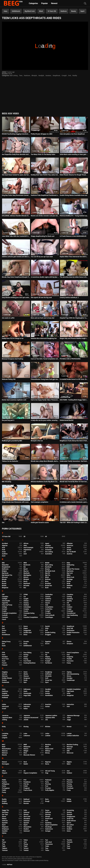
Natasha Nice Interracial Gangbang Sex (44, 338)
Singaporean (71, 817)
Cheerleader (6, 601)
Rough (47, 801)
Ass (25, 552)
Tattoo (26, 840)
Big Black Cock (30, 11)
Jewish (26, 720)
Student (26, 829)
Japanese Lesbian (51, 716)
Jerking (4, 720)
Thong (26, 844)
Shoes (4, 817)
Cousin (26, 611)
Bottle (69, 581)
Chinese (48, 601)
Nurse (47, 764)
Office (4, 771)
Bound (4, 583)
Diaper (26, 628)
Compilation (49, 607)
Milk (68, 751)
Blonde (4, 579)
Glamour (5, 676)
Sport (4, 825)
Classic (48, 603)
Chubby (69, 601)
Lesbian (48, 736)
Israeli (4, 709)
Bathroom (5, 569)
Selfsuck (48, 812)
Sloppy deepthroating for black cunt (43, 236)
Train (69, 848)
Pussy (4, 792)
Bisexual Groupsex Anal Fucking (13, 359)
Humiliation (49, 695)
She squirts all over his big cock (41, 298)
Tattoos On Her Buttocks (10, 461)
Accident (5, 543)
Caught (26, 599)
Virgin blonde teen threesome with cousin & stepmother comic (16, 502)
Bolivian (48, 579)
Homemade (27, 693)
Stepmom (5, 827)
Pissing (69, 784)
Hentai (47, 691)
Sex (3, 523)
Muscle (4, 755)
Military (48, 751)
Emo (3, 644)
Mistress (5, 753)
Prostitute (70, 788)
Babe (68, 563)
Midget (26, 751)
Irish (68, 707)
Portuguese (6, 788)
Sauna (47, 810)
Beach (26, 569)
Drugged (48, 635)
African (26, 543)
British (4, 586)
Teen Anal (48, 842)
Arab (3, 550)
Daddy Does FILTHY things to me (13, 338)
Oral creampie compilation (40, 502)
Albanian (70, 543)
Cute (68, 617)
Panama (69, 780)
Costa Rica (49, 609)
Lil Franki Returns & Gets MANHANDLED (73, 236)
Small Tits (70, 819)
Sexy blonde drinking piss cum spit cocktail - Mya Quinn (16, 298)
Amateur (48, 76)
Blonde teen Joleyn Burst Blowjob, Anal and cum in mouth (45, 461)
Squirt (82, 11)
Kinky (4, 727)
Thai (3, 844)
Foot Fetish (27, 661)
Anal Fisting (49, 548)
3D (24, 537)
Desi (3, 628)
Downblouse (6, 635)
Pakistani (48, 780)
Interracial (5, 707)
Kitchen (48, 727)
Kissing (26, 727)
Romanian (27, 801)
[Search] (85, 4)
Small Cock (49, 819)
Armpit (69, 550)
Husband (5, 698)
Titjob (25, 846)
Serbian (69, 812)
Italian (26, 709)
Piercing (48, 784)
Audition (5, 554)
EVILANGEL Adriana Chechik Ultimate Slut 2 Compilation (16, 216)
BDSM (47, 563)
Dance (26, 626)
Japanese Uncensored (31, 718)
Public (4, 790)
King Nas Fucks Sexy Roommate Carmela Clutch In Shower (16, 195)
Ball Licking (14, 76)
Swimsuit (27, 831)
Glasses (26, 676)
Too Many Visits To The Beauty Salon (43, 154)
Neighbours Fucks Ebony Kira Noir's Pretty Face (74, 441)
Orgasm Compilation (30, 773)
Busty (69, 588)
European (70, 644)
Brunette (26, 586)
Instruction (70, 704)
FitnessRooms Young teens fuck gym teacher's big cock (45, 379)
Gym (25, 682)
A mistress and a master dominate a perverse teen (74, 502)
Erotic (25, 644)
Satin (25, 810)
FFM (3, 653)
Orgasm (5, 773)
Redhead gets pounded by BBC (12, 441)
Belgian (4, 571)
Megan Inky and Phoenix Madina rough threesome (74, 338)
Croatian (48, 613)
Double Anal (28, 633)
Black (41, 11)
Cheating (70, 599)
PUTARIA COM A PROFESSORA (70, 359)
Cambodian (49, 595)
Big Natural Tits (7, 575)
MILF (4, 745)
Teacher (69, 840)
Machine (48, 745)
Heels (25, 691)
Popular (45, 3)
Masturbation (6, 749)
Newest (54, 3)
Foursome (70, 661)
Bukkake (70, 586)
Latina (47, 734)
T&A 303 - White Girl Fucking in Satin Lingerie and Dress (74, 523)
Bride (69, 583)
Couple (4, 611)
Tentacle (70, 842)
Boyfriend (27, 583)
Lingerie (5, 738)
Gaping (69, 672)
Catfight (5, 599)
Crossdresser (71, 613)
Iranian (47, 707)
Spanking (48, 823)
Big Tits (48, 575)
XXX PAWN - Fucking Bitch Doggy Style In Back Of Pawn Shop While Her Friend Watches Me (74, 400)
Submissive (49, 829)
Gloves (69, 676)
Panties (4, 782)
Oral (70, 76)
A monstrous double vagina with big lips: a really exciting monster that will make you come (45, 277)
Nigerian (48, 762)
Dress (25, 635)
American (70, 546)
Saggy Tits (5, 810)
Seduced (26, 812)
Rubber (69, 801)
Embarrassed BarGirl (67, 420)
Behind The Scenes (73, 569)
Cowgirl (64, 76)
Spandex (5, 823)
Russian (26, 803)
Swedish (5, 831)
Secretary (5, 812)
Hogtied (5, 693)
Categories (33, 3)
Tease (4, 842)
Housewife (5, 695)
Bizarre (26, 577)
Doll (46, 630)
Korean (69, 727)
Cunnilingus (49, 617)
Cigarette (5, 603)
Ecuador (26, 642)
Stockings (48, 827)
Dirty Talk (70, 628)
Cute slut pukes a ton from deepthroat (72, 134)
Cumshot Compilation (31, 617)
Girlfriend (48, 674)
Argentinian (27, 550)
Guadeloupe (71, 680)
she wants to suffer (8, 318)
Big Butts (27, 573)
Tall (3, 840)
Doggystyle (27, 630)
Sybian (4, 833)
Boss (47, 581)
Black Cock (70, 577)
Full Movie (49, 663)
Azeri (4, 556)
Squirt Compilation (51, 825)
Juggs (69, 720)
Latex (25, 734)
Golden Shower (7, 678)
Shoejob (69, 814)
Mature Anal (49, 749)
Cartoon (48, 597)
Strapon (69, 827)
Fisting (26, 659)
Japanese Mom (7, 718)
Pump (69, 790)
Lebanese (27, 736)
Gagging (5, 672)
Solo (47, 821)
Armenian (48, 550)
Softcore (5, 821)
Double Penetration (73, 633)
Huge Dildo (27, 695)
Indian (4, 704)
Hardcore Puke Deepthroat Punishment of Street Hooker (45, 195)
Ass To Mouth (71, 552)
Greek (26, 680)
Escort (47, 644)
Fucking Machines (30, 663)
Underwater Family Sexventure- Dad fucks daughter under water (74, 461)
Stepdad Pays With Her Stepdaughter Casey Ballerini (74, 318)
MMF (25, 745)
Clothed (26, 605)
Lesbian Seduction (73, 736)
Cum (25, 615)
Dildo (47, 628)
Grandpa (70, 678)
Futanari (5, 665)
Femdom (5, 657)
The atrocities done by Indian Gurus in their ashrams (74, 277)
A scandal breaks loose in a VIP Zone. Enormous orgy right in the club (74, 379)
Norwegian (5, 764)
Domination (71, 630)
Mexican (5, 751)
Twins (47, 850)
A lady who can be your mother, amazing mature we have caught (45, 420)
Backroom (27, 565)
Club (47, 605)
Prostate (48, 788)
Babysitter (5, 565)
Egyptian (48, 642)
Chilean (26, 601)
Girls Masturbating (73, 674)
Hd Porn (10, 865)
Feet (68, 655)
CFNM (26, 595)
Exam (4, 646)
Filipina (48, 657)
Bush (47, 588)
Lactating (5, 734)
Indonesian (27, 704)
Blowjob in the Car (37, 441)
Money (47, 753)
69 (46, 537)
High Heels (70, 691)
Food (4, 661)
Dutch (69, 635)
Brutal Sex (49, 586)
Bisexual (5, 577)
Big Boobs (70, 571)
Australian (49, 554)
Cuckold (5, 615)
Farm (4, 655)
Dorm (4, 633)
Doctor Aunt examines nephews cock (14, 400)
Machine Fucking (72, 745)
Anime (69, 548)
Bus (25, 588)
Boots (25, 581)
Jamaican (5, 716)
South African (71, 821)
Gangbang (49, 672)
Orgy (47, 773)
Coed (69, 605)
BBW (25, 563)
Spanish (26, 823)
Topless (5, 848)
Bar (25, 567)
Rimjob (4, 801)
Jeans (69, 718)
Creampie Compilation (9, 613)
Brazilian (48, 583)
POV (25, 780)
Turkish (26, 850)
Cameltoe (70, 595)
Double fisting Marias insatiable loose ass (74, 195)
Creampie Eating (29, 613)
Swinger (48, 831)
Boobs (4, 581)
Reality (75, 76)
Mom (25, 753)
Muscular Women (29, 755)
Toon (68, 846)
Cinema (26, 603)
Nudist (26, 764)
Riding (69, 799)
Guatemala (5, 682)
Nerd (25, 762)
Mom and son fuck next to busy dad (43, 318)
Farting (26, 655)
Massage (70, 747)
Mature (26, 749)
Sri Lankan (70, 825)
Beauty (73, 11)
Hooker (48, 693)
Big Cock (70, 573)
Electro (69, 642)
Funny (69, 663)
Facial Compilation (73, 653)
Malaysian (27, 747)
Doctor (4, 630)
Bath (68, 567)
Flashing (48, 659)
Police (4, 786)
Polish (26, 786)
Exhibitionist (16, 11)
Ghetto (26, 674)
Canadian (5, 597)
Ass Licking (49, 552)
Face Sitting (27, 653)
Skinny (4, 819)
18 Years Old (52, 11)
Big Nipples (27, 575)
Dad (3, 626)
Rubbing (5, 803)
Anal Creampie (28, 548)
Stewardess (27, 827)
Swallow (70, 829)
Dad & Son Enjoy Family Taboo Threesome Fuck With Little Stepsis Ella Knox (45, 400)
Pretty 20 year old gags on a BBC (42, 134)
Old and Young (50, 771)
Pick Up (26, 784)
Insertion (48, 704)
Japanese (27, 716)
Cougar (69, 609)
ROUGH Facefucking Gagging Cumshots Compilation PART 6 (16, 134)
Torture (26, 848)
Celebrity (48, 599)
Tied (68, 844)
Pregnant (27, 788)
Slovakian (27, 819)
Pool (47, 786)
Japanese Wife (50, 718)
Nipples (69, 762)
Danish (47, 626)
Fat (46, 655)
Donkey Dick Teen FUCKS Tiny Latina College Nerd (45, 175)
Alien (25, 546)
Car (25, 597)
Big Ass (26, 571)
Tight (4, 846)
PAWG (4, 780)
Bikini (69, 575)
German (5, 674)
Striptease (5, 829)
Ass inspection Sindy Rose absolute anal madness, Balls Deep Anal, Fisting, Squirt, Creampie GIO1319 (16, 154)
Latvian (69, 734)
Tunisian (5, 850)
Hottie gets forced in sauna (40, 523)
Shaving (48, 814)
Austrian (70, 554)
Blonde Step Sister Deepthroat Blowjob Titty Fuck (16, 277)
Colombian (27, 607)
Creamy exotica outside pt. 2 (69, 298)
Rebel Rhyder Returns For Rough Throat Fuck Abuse (74, 175)
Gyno (47, 682)
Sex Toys (5, 814)
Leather (4, 736)
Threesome (49, 844)
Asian (4, 552)
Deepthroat (56, 76)
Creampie (70, 611)
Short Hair (27, 817)
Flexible (69, 659)
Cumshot (5, 617)
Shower (48, 817)
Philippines (6, 784)
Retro (47, 799)
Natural (4, 762)
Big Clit (48, 573)
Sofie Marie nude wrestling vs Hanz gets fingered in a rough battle (74, 154)
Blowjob (34, 76)
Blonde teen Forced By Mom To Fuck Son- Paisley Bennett (74, 482)
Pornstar (70, 786)
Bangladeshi (6, 567)
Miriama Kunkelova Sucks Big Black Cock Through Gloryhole (45, 482)
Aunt (25, 554)
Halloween (27, 689)
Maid (4, 747)
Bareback (48, 567)
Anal (3, 548)
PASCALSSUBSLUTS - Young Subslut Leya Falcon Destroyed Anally (74, 216)
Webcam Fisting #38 (9, 379)
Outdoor (69, 773)
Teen (21, 76)
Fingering (70, 657)
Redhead (26, 799)
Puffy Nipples (50, 790)
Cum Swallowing (72, 615)
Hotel (69, 693)
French (4, 663)
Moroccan (70, 753)
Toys (47, 848)
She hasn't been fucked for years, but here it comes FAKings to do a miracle (16, 175)
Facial (47, 653)
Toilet (47, 846)
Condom (70, 607)
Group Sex (49, 680)
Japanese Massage (73, 716)
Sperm (69, 823)
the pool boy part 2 (8, 420)
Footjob (48, 661)
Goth (47, 678)
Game (25, 672)
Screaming (70, 810)
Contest (5, 609)
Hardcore (64, 11)
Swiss (69, 831)
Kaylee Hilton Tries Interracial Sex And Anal (74, 257)
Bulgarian (5, 588)
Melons (69, 749)
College (4, 607)
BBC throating (7, 482)
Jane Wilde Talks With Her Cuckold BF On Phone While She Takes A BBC (16, 236)
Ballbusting (71, 565)
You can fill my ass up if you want (42, 257)
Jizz (47, 720)
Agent (47, 543)
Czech (4, 619)
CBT (3, 595)
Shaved (26, 814)
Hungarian (70, 695)
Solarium (26, 821)
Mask (47, 747)
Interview (27, 707)
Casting (69, 597)
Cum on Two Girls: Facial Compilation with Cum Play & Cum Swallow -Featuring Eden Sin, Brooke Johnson (45, 359)
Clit (68, 603)
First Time (5, 659)
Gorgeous (27, 678)
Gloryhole (48, 676)
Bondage (70, 579)
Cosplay (26, 609)
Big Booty (5, 573)
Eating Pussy (6, 642)
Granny (4, 680)
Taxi (47, 840)
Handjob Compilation (74, 689)
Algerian (5, 546)
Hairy (6, 11)
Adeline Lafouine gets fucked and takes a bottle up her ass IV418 (16, 257)
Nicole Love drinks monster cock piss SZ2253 (45, 216)
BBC (3, 563)
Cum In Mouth (50, 615)
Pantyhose (27, 782)
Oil (24, 771)
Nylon (69, 764)
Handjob (41, 76)
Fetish (26, 657)
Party (47, 782)
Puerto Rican (28, 790)
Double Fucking (50, 633)
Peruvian (70, 782)
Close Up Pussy (7, 605)
